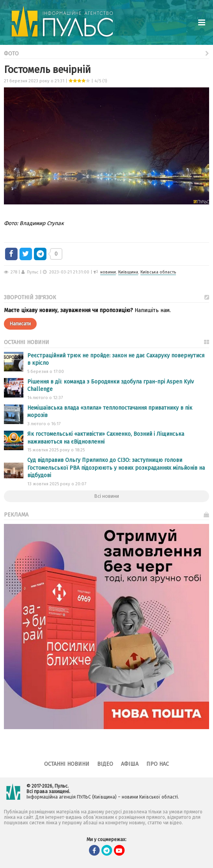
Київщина (128, 272)
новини (108, 272)
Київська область (158, 272)
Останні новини (67, 764)
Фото (106, 53)
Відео (105, 764)
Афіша (130, 764)
